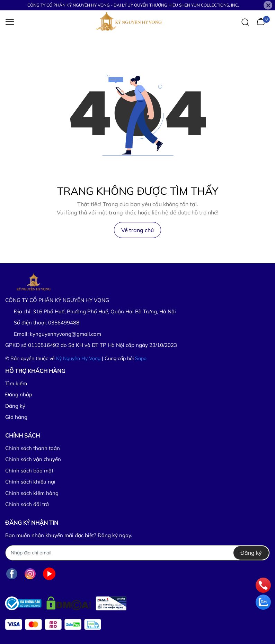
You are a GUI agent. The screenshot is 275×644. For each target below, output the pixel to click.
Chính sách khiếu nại (30, 482)
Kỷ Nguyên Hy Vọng (78, 358)
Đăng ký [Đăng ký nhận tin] (251, 553)
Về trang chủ (137, 230)
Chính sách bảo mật (29, 471)
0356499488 (64, 323)
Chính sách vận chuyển (33, 459)
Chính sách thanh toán (33, 448)
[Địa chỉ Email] (137, 553)
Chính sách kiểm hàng (32, 493)
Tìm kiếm (16, 383)
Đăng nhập (19, 394)
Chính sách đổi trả (27, 504)
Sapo (141, 358)
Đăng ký (15, 406)
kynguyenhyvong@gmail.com (65, 334)
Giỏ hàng (16, 417)
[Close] (268, 5)
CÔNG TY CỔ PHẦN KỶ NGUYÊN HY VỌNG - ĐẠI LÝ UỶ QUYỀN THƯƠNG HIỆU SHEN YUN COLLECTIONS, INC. (133, 5)
